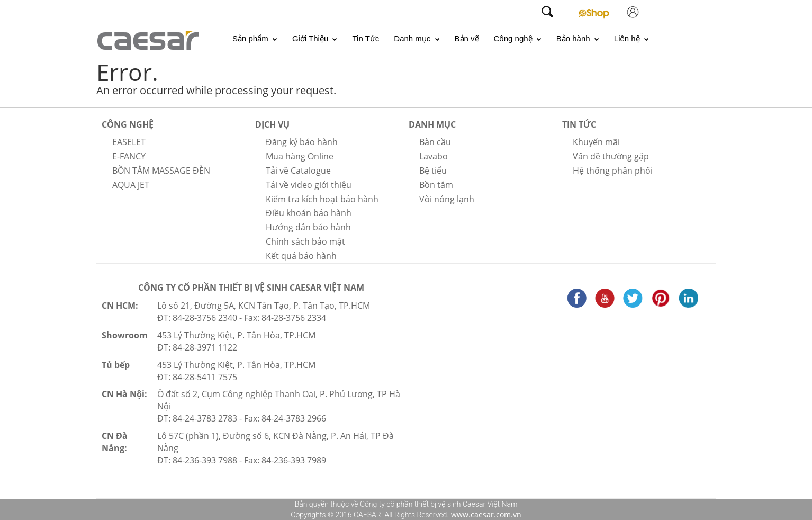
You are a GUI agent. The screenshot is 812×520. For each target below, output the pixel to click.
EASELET (129, 142)
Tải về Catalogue (298, 171)
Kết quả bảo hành (301, 256)
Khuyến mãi (596, 142)
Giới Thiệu (315, 38)
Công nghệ (518, 38)
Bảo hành (578, 38)
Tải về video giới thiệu (309, 185)
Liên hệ (631, 38)
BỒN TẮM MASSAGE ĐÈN (161, 171)
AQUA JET (131, 185)
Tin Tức (366, 38)
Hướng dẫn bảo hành (308, 227)
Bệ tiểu (433, 171)
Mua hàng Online (300, 156)
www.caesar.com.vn (485, 514)
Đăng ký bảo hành (302, 142)
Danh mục (417, 38)
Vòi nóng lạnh (447, 199)
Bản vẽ (467, 38)
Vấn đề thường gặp (611, 156)
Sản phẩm (255, 38)
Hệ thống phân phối (613, 171)
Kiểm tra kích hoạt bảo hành (322, 199)
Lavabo (434, 156)
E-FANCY (129, 156)
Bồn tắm (436, 185)
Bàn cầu (435, 142)
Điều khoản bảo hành (309, 213)
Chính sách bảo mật (305, 241)
